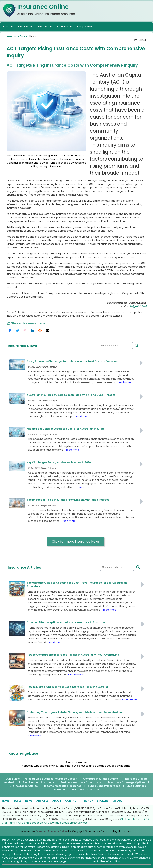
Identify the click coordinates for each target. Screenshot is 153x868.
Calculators (25, 26)
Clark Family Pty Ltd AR (15, 823)
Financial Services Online (52, 831)
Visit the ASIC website (80, 861)
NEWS (29, 801)
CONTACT (72, 801)
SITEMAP (118, 801)
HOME (6, 801)
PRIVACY (87, 801)
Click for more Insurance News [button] (76, 541)
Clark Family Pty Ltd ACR (135, 819)
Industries (63, 26)
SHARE (140, 40)
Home (6, 26)
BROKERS (103, 801)
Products (44, 26)
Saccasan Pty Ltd (41, 823)
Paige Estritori (138, 306)
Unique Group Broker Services (70, 823)
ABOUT (57, 801)
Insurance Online (17, 36)
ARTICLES (42, 801)
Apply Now (84, 26)
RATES (17, 801)
